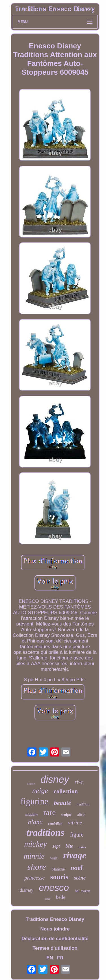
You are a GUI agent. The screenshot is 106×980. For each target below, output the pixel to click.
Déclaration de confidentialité (55, 939)
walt (54, 858)
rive (79, 782)
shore (37, 867)
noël (76, 868)
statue (31, 783)
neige (40, 791)
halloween (83, 891)
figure (77, 835)
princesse (34, 878)
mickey (35, 844)
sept (56, 846)
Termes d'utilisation (55, 948)
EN (50, 958)
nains (82, 847)
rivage (75, 855)
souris (59, 877)
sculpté (66, 815)
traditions (46, 832)
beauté (62, 803)
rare (49, 812)
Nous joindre (55, 929)
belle (61, 897)
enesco (54, 888)
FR (60, 958)
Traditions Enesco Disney (55, 919)
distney (26, 890)
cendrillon (55, 824)
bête (69, 846)
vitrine (75, 823)
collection (66, 791)
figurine (34, 801)
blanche (58, 869)
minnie (34, 856)
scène (80, 878)
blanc (35, 822)
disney (55, 779)
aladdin (32, 815)
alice (81, 815)
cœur (47, 899)
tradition (83, 804)
